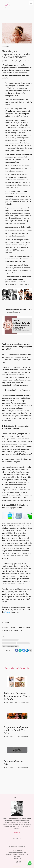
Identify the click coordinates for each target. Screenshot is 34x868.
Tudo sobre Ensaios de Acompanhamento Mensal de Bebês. (17, 696)
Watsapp (7, 612)
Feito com (17, 867)
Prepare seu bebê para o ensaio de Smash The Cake (16, 730)
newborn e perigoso (23, 643)
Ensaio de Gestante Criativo (13, 763)
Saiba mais (17, 825)
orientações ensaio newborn (10, 646)
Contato (17, 861)
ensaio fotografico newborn (10, 640)
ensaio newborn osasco (9, 643)
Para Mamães (5, 46)
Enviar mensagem (18, 843)
